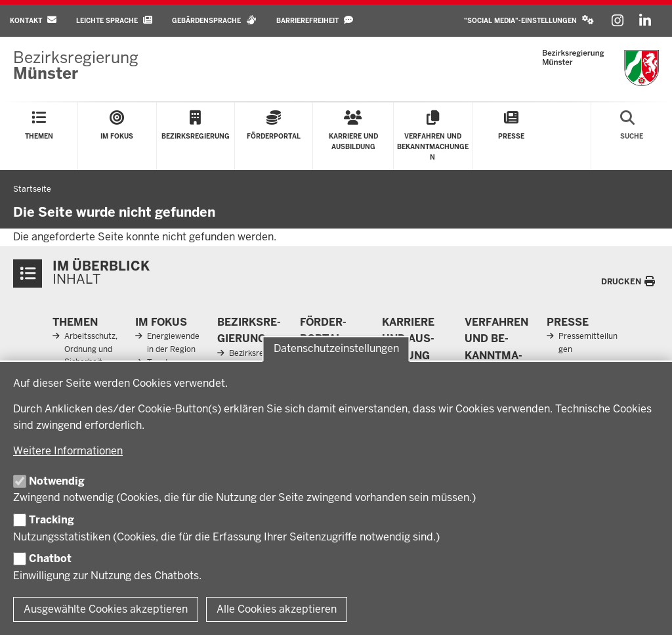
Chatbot (50, 558)
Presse (568, 322)
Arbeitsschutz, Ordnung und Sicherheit (91, 349)
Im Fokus (161, 322)
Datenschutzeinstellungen (336, 349)
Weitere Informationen (68, 451)
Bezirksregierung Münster (258, 360)
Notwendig (57, 481)
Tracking (52, 520)
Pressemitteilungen (588, 342)
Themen (75, 322)
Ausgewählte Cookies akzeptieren (106, 609)
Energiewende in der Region (173, 342)
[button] (529, 21)
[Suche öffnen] (632, 136)
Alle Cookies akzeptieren (277, 609)
